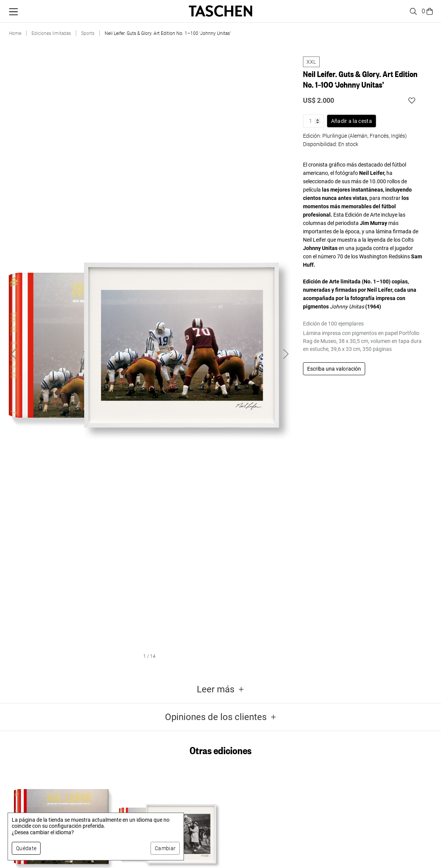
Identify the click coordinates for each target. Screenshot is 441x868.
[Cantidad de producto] (313, 121)
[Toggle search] (412, 11)
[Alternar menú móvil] (13, 12)
